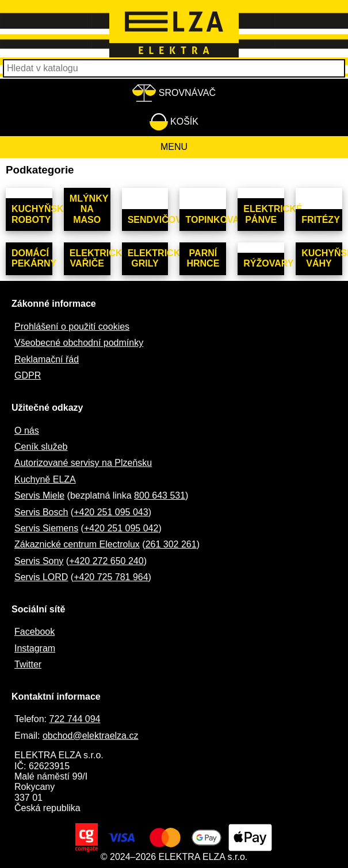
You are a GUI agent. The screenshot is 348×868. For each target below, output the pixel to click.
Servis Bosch (41, 512)
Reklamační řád (47, 359)
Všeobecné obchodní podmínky (79, 343)
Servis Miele (39, 495)
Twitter (28, 664)
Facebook (35, 632)
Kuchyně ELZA (45, 479)
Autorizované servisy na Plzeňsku (83, 463)
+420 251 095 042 (121, 528)
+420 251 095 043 (111, 512)
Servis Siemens (46, 528)
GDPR (28, 375)
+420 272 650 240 (106, 561)
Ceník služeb (41, 447)
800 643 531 (160, 495)
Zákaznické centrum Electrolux (77, 544)
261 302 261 (171, 544)
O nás (27, 431)
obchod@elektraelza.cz (91, 736)
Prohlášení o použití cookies (72, 327)
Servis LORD (41, 577)
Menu (174, 147)
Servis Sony (39, 561)
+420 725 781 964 (111, 577)
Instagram (35, 648)
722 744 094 (74, 719)
